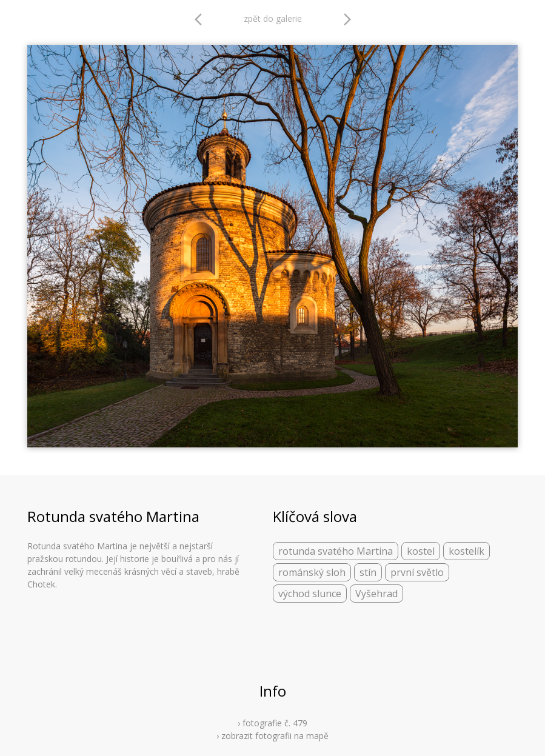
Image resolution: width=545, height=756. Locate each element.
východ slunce (310, 594)
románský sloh (312, 572)
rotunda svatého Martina (336, 551)
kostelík (466, 551)
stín (368, 572)
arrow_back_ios (202, 19)
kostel (421, 551)
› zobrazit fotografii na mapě (272, 736)
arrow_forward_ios (347, 19)
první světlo (417, 572)
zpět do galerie (273, 18)
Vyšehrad (376, 594)
